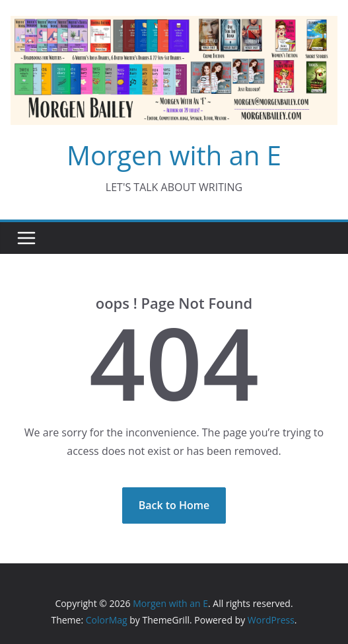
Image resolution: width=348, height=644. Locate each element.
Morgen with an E (174, 155)
